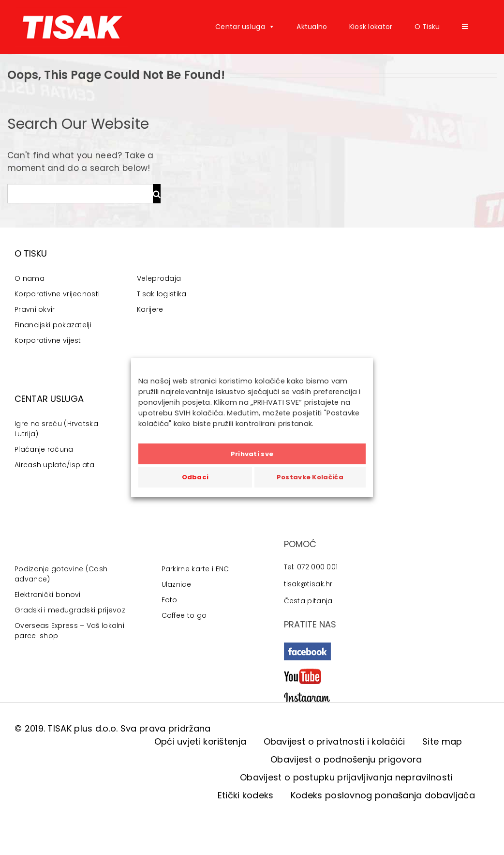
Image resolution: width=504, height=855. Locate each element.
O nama (30, 278)
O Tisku (427, 27)
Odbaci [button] (195, 477)
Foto (170, 600)
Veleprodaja (159, 278)
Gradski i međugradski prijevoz (70, 610)
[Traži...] (80, 194)
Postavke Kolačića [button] (310, 477)
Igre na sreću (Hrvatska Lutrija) (56, 429)
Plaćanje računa (44, 449)
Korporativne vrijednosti (57, 294)
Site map (442, 741)
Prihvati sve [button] (252, 454)
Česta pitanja (308, 601)
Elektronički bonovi (48, 595)
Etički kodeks (246, 795)
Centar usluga (245, 27)
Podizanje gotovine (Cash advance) (61, 574)
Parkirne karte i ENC (195, 569)
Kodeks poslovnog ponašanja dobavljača (383, 795)
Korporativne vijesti (49, 340)
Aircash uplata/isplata (55, 465)
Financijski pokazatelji (53, 325)
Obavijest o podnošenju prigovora (346, 759)
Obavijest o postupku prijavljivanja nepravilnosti (346, 777)
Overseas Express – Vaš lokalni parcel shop (69, 631)
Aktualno (312, 27)
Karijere (150, 309)
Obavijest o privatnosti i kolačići (334, 741)
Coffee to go (184, 615)
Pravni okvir (35, 309)
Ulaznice (176, 584)
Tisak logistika (162, 294)
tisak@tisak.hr (308, 584)
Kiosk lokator (371, 27)
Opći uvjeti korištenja (200, 741)
